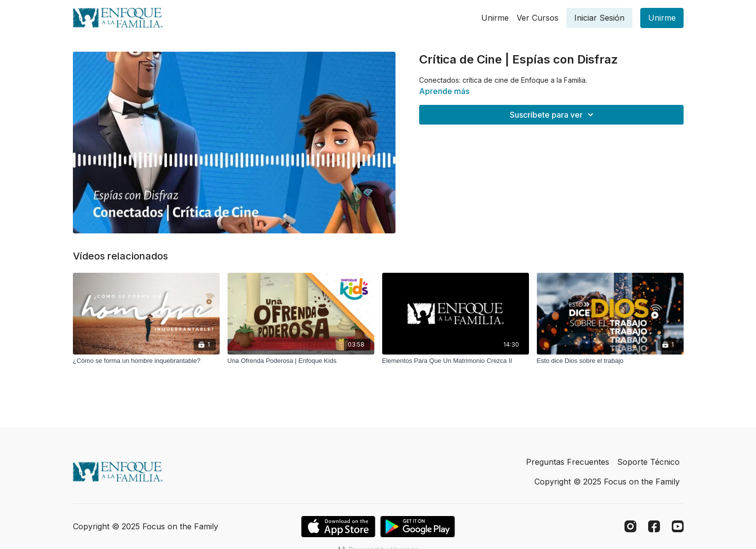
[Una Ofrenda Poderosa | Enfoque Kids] (301, 361)
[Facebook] (654, 526)
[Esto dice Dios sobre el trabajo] (610, 361)
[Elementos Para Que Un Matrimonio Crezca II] (456, 361)
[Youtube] (678, 526)
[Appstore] (338, 527)
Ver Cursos (538, 18)
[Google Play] (418, 527)
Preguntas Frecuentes (568, 462)
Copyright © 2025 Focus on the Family (607, 482)
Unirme (495, 18)
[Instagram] (630, 526)
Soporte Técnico (648, 462)
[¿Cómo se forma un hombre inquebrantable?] (146, 361)
